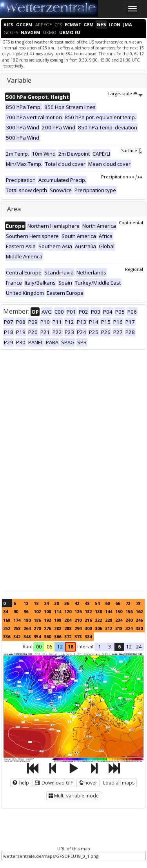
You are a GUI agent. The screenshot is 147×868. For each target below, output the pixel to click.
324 (129, 628)
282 (58, 628)
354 (37, 636)
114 (58, 611)
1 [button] (100, 647)
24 (46, 603)
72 (128, 603)
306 (98, 628)
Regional (134, 269)
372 (68, 636)
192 (47, 620)
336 (7, 636)
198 (58, 620)
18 (36, 603)
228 (109, 620)
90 (16, 611)
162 (139, 611)
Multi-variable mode (74, 796)
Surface (132, 150)
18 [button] (71, 647)
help (21, 783)
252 (7, 628)
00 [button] (39, 647)
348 (27, 636)
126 (78, 611)
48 (87, 603)
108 (47, 611)
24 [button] (139, 647)
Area (14, 209)
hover (88, 783)
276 (47, 628)
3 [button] (110, 647)
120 (68, 611)
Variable (19, 80)
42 (77, 603)
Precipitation (122, 177)
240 (129, 620)
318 (119, 628)
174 (17, 620)
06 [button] (49, 647)
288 (68, 628)
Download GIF (54, 783)
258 (17, 628)
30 (56, 603)
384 (88, 636)
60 (107, 603)
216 (88, 620)
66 (118, 603)
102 (37, 611)
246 (139, 620)
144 (109, 611)
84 (5, 611)
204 (68, 620)
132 (88, 611)
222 (98, 620)
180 (27, 620)
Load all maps (119, 783)
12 (26, 603)
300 (88, 628)
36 (67, 603)
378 (78, 636)
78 (138, 603)
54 (97, 603)
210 (78, 620)
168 (7, 620)
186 (37, 620)
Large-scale (126, 94)
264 (27, 628)
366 (58, 636)
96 (26, 611)
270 (37, 628)
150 (119, 611)
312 (109, 628)
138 (98, 611)
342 (17, 636)
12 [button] (60, 647)
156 (129, 611)
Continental (131, 222)
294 (78, 628)
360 (47, 636)
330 (139, 628)
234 (119, 620)
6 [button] (119, 647)
